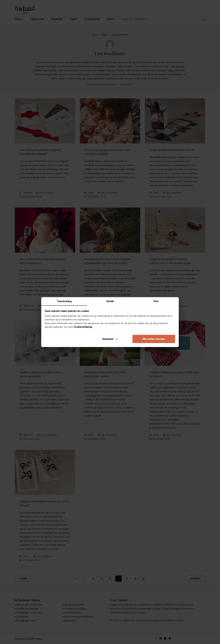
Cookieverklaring (83, 327)
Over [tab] (156, 301)
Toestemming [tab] (64, 301)
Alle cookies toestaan (154, 339)
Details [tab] (110, 301)
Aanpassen (110, 339)
